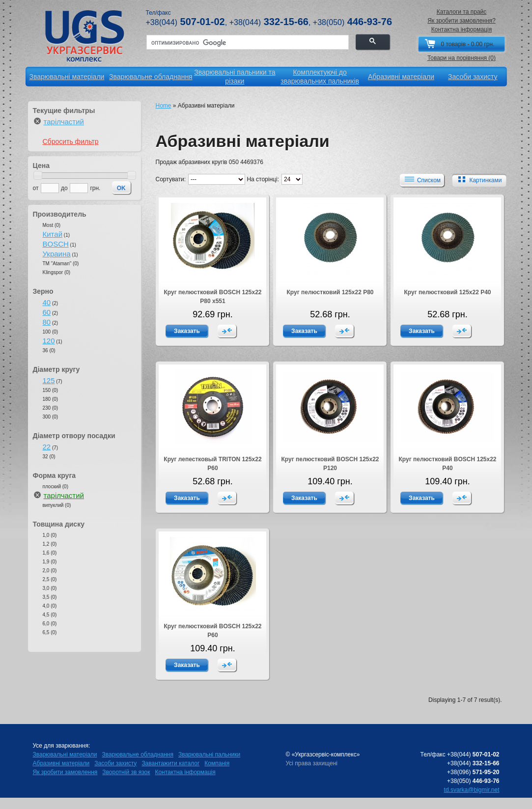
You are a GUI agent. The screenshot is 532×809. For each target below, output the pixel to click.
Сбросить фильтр (71, 141)
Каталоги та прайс (462, 12)
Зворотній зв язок (126, 772)
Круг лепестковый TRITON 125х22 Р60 (212, 464)
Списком (421, 180)
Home (164, 106)
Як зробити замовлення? (462, 21)
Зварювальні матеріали (65, 754)
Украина (57, 254)
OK (121, 188)
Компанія (217, 763)
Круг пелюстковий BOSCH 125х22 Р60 (212, 631)
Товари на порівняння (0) (462, 58)
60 (47, 312)
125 (49, 380)
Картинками (478, 180)
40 (47, 302)
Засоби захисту (115, 763)
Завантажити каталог (170, 763)
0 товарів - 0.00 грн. (467, 44)
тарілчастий (64, 122)
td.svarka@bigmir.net (472, 790)
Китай (53, 234)
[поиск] (247, 43)
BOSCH (56, 244)
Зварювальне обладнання (138, 754)
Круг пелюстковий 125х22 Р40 (447, 292)
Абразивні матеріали (61, 763)
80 (47, 322)
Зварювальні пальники (209, 754)
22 (47, 447)
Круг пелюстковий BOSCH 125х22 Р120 (330, 464)
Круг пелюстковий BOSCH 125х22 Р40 (447, 464)
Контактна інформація (462, 29)
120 (49, 341)
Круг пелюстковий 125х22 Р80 (330, 292)
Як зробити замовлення (65, 772)
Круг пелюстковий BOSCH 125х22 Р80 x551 (212, 297)
